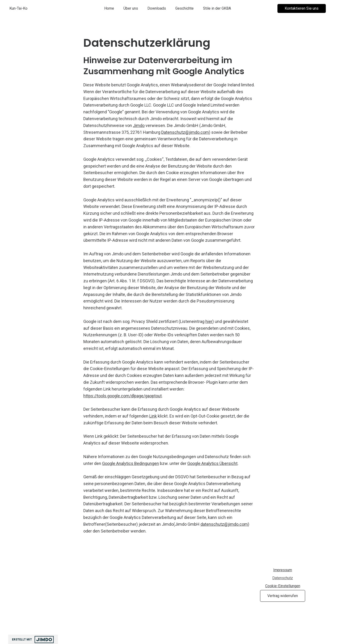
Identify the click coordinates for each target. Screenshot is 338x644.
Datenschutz (283, 578)
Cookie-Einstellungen (283, 586)
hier (209, 321)
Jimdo (139, 125)
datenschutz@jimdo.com (224, 524)
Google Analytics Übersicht (212, 463)
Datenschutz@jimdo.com (185, 132)
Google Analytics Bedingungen (131, 463)
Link (153, 416)
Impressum (283, 570)
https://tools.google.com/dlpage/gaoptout (123, 396)
